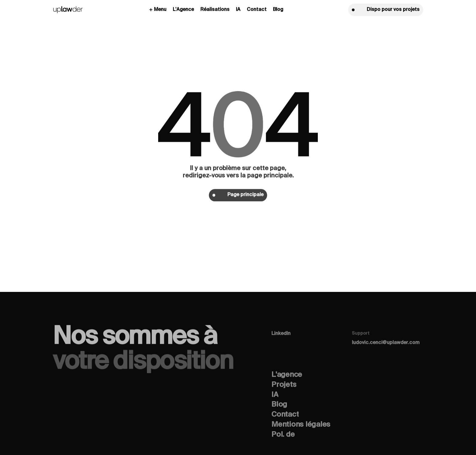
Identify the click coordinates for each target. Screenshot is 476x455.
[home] (68, 10)
